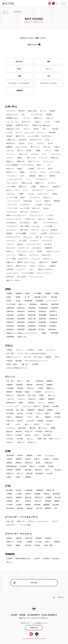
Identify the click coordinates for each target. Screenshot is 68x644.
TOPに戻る (34, 583)
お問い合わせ (34, 628)
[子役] (8, 486)
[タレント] (10, 377)
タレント (49, 69)
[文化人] (9, 345)
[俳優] (8, 451)
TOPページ (6, 12)
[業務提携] (10, 554)
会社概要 (14, 615)
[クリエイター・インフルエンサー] (21, 517)
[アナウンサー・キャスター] (18, 534)
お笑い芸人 (19, 62)
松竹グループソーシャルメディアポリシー (34, 618)
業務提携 (19, 91)
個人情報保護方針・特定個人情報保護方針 (42, 615)
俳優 (19, 76)
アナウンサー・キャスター (49, 83)
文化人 (19, 69)
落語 (49, 62)
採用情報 (22, 615)
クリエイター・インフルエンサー (19, 83)
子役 (49, 76)
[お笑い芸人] (11, 107)
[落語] (8, 289)
